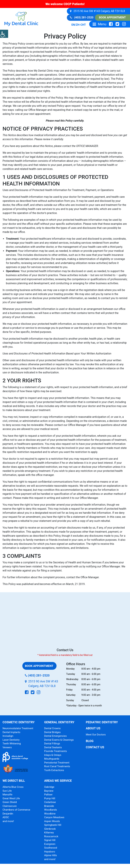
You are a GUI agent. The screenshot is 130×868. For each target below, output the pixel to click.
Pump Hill (50, 798)
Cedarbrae (50, 802)
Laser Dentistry (11, 740)
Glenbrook (50, 829)
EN (73, 25)
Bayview (49, 791)
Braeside (49, 806)
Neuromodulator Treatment (18, 728)
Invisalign (8, 736)
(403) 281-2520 (82, 17)
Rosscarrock (51, 836)
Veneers (7, 747)
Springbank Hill (53, 825)
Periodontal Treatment (57, 763)
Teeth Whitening (12, 744)
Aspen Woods (52, 821)
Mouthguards (52, 759)
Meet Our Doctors (96, 735)
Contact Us (95, 747)
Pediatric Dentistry (102, 722)
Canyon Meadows (54, 817)
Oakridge (49, 787)
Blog (90, 741)
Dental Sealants (53, 747)
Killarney (49, 833)
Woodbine (50, 814)
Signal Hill (50, 840)
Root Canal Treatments (57, 766)
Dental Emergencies (55, 736)
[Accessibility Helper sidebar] (4, 34)
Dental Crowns (52, 728)
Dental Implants (11, 732)
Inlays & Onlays (53, 755)
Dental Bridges (52, 732)
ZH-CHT (81, 25)
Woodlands (51, 810)
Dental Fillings (52, 744)
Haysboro (50, 852)
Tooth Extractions (54, 770)
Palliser (48, 795)
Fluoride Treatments (56, 751)
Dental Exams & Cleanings (59, 740)
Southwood (51, 848)
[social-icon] (111, 24)
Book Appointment (112, 17)
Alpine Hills (51, 855)
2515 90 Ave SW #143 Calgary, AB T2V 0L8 (97, 11)
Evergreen (50, 844)
